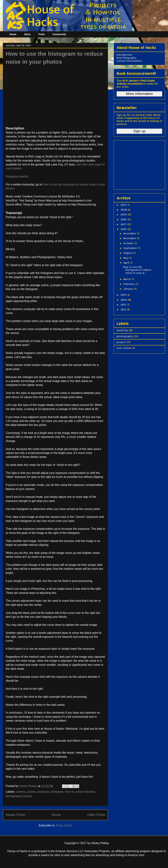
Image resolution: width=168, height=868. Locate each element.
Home (13, 34)
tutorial (27, 796)
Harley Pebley (29, 786)
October (129, 243)
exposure (43, 792)
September (131, 248)
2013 (124, 305)
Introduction (124, 55)
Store (27, 34)
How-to (70, 792)
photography (14, 796)
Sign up (139, 131)
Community (59, 34)
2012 (124, 309)
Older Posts (96, 815)
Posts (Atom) (64, 825)
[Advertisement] (139, 164)
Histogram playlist (17, 176)
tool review (124, 348)
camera (20, 792)
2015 (124, 295)
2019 (124, 214)
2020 (124, 210)
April (127, 263)
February (129, 284)
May (126, 258)
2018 (124, 219)
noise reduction (85, 792)
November (130, 238)
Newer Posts (15, 815)
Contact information (129, 61)
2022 (124, 205)
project (121, 342)
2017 (124, 224)
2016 (124, 229)
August (128, 253)
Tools (41, 34)
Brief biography (127, 58)
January (129, 289)
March (127, 279)
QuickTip (122, 330)
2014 (124, 300)
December (130, 233)
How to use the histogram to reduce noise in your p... (137, 270)
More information (139, 94)
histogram (57, 792)
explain (31, 792)
